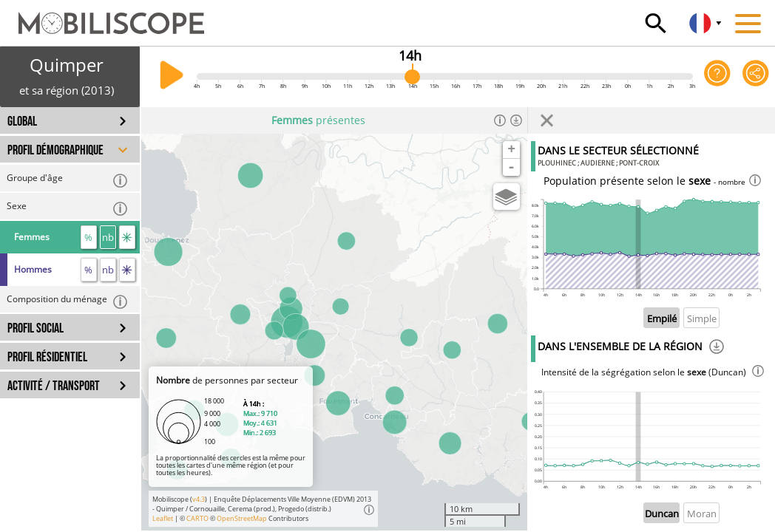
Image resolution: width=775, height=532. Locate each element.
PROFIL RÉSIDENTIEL (47, 357)
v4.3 (199, 499)
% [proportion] (88, 237)
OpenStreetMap (242, 518)
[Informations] (500, 120)
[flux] (127, 237)
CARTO (197, 518)
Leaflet (163, 518)
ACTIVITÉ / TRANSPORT (54, 386)
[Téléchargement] (717, 349)
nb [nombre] (108, 237)
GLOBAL (22, 122)
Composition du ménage (67, 301)
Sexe (67, 208)
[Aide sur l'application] (717, 76)
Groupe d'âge (67, 180)
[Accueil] (102, 16)
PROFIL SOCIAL (35, 328)
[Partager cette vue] (756, 76)
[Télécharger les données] (516, 120)
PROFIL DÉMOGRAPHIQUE (55, 150)
